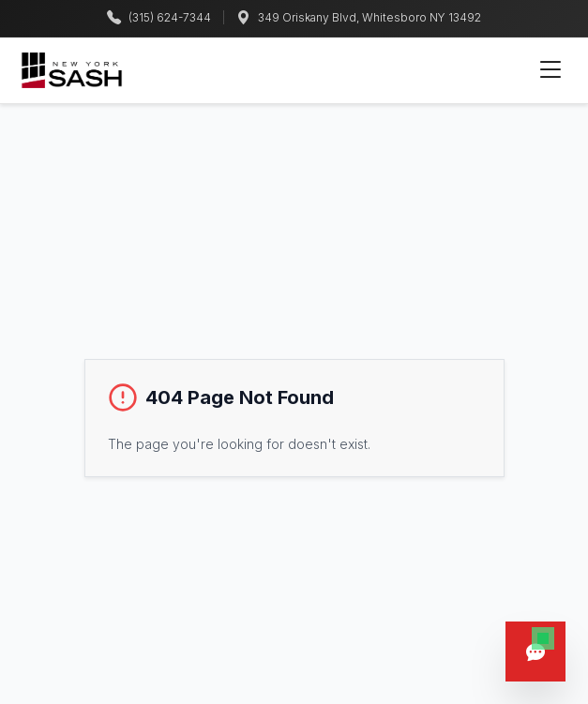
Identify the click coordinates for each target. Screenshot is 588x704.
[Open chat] (535, 652)
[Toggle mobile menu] (550, 70)
